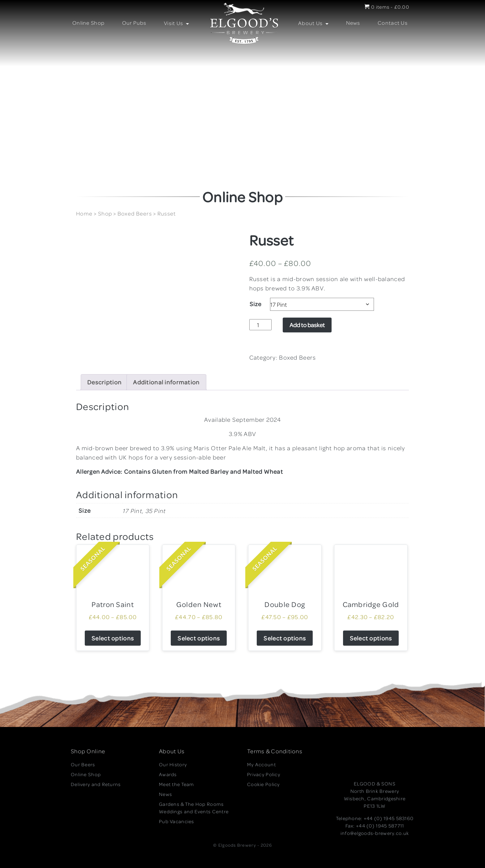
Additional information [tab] (166, 382)
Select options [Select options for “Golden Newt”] (199, 638)
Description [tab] (104, 382)
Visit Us (174, 23)
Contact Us (393, 23)
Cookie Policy (264, 784)
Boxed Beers (135, 213)
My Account (262, 764)
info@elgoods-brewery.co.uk (375, 833)
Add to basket (307, 325)
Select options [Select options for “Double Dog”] (285, 638)
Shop (105, 213)
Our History (173, 764)
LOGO (242, 24)
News (353, 23)
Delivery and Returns (96, 784)
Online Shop (88, 23)
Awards (168, 774)
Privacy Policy (264, 774)
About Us (311, 23)
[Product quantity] (261, 325)
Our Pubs (134, 23)
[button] (10, 81)
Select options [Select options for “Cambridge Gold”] (371, 638)
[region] (242, 81)
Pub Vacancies (177, 821)
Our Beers (83, 764)
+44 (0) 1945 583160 (389, 818)
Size (256, 304)
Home (84, 213)
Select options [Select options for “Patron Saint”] (113, 638)
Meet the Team (177, 784)
